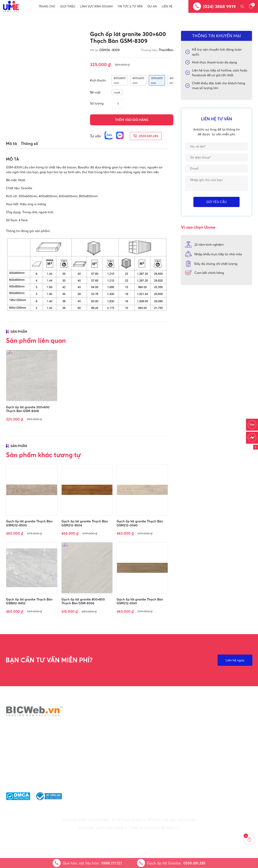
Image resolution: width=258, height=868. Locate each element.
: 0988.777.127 (141, 770)
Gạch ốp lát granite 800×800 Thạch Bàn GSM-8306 (83, 601)
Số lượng (97, 103)
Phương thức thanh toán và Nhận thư (219, 775)
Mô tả (11, 143)
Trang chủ (47, 6)
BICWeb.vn (169, 828)
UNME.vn (121, 828)
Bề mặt (95, 92)
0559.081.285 (146, 136)
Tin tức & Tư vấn (130, 6)
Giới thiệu (68, 6)
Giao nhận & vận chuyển (209, 768)
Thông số (29, 143)
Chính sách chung (204, 755)
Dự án (152, 6)
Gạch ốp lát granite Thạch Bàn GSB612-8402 (29, 601)
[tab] (11, 144)
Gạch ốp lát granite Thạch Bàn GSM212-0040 (140, 523)
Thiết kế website (143, 828)
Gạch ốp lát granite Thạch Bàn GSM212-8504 (85, 523)
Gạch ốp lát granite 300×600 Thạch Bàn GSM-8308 (28, 409)
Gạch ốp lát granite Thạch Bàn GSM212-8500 (29, 523)
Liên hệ (167, 6)
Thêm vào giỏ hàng (132, 120)
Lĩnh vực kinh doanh (96, 6)
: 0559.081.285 (140, 775)
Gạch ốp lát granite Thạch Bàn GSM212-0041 (140, 601)
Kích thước (98, 80)
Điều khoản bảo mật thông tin (213, 761)
